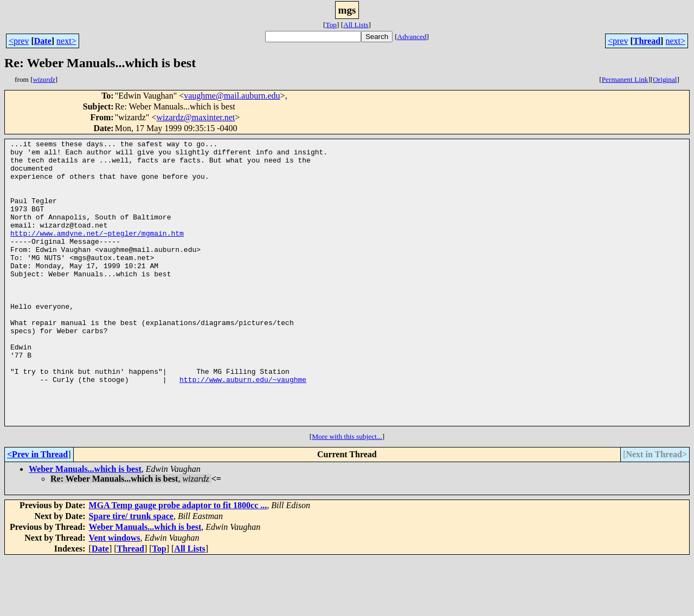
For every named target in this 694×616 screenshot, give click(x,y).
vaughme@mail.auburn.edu (232, 96)
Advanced (412, 37)
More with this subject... (347, 493)
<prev (19, 41)
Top (331, 25)
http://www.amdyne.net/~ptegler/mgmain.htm (97, 252)
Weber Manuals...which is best (85, 526)
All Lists (356, 25)
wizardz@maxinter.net (195, 117)
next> (66, 41)
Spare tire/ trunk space (131, 573)
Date (43, 41)
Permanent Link (625, 79)
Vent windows (115, 595)
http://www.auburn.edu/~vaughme (243, 428)
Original (665, 79)
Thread (647, 41)
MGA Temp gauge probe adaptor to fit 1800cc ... (178, 562)
